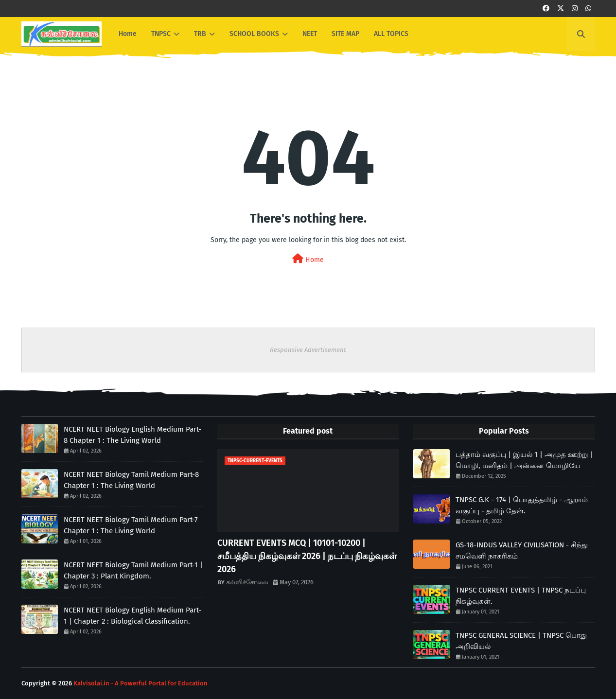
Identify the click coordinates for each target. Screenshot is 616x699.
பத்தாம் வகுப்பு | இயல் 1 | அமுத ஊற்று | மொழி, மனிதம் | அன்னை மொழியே (524, 460)
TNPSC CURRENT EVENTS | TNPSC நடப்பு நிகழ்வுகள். (521, 596)
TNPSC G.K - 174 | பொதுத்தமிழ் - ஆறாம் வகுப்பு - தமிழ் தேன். (522, 505)
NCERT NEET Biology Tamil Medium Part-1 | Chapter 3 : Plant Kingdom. (133, 570)
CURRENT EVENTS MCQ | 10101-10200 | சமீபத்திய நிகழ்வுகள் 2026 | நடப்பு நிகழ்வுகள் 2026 (307, 556)
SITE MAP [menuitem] (345, 34)
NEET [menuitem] (310, 34)
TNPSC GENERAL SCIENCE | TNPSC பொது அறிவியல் (521, 641)
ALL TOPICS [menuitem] (391, 34)
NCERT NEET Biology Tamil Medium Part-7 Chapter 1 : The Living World (131, 525)
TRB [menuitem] (200, 34)
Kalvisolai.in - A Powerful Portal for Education (141, 683)
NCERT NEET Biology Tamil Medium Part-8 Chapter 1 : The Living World (131, 480)
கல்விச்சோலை (247, 582)
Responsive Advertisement (308, 350)
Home (308, 259)
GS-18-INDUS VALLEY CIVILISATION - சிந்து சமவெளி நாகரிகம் (522, 550)
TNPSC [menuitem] (161, 34)
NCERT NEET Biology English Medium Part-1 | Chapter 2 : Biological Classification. (132, 616)
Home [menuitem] (128, 34)
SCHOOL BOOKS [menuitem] (254, 34)
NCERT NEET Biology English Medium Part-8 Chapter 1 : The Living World (132, 435)
